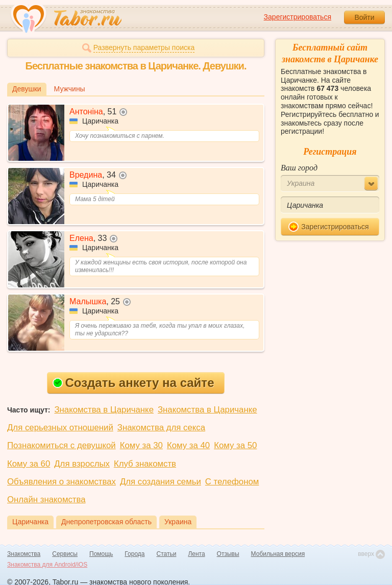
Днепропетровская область (106, 522)
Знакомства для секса (161, 428)
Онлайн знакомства (46, 499)
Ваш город (299, 168)
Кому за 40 (188, 445)
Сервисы (65, 554)
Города (134, 554)
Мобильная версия (278, 554)
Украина (178, 522)
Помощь (101, 554)
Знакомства (24, 554)
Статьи (167, 554)
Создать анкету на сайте (133, 383)
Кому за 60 (29, 464)
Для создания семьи (161, 482)
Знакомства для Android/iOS (47, 565)
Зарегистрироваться (298, 17)
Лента (196, 554)
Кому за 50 (235, 445)
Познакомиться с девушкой (62, 445)
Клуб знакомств (145, 464)
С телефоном (232, 482)
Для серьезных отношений (60, 428)
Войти (364, 17)
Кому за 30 (141, 445)
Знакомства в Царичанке (104, 410)
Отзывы (228, 554)
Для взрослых (82, 464)
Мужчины (70, 89)
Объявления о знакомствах (62, 482)
